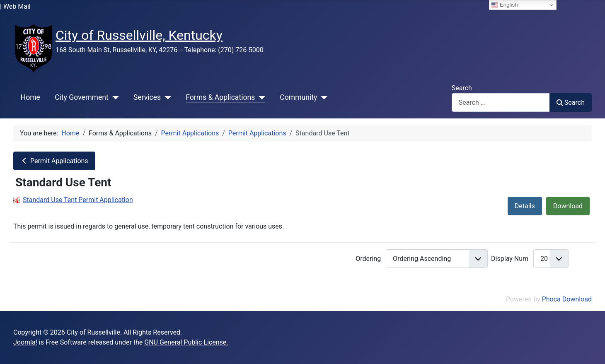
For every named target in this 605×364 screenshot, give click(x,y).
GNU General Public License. (186, 342)
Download (568, 206)
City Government (82, 97)
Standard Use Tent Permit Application (78, 200)
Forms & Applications (220, 97)
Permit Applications (54, 161)
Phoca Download (567, 299)
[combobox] (501, 102)
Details (525, 206)
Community (298, 97)
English (505, 5)
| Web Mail (15, 6)
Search (462, 88)
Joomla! (25, 342)
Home (30, 97)
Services (147, 97)
